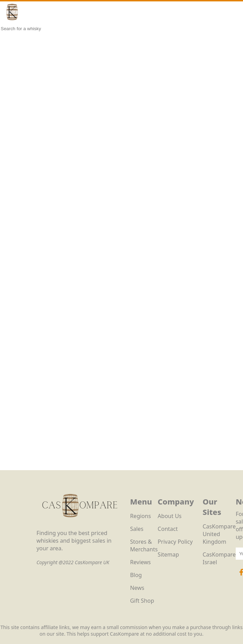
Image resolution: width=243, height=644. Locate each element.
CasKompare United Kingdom (219, 534)
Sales (137, 529)
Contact (168, 529)
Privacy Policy (175, 542)
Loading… (122, 260)
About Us (170, 516)
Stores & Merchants (144, 545)
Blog (136, 575)
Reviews (140, 562)
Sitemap (168, 554)
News (137, 588)
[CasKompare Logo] (80, 525)
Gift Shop (142, 601)
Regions (140, 516)
